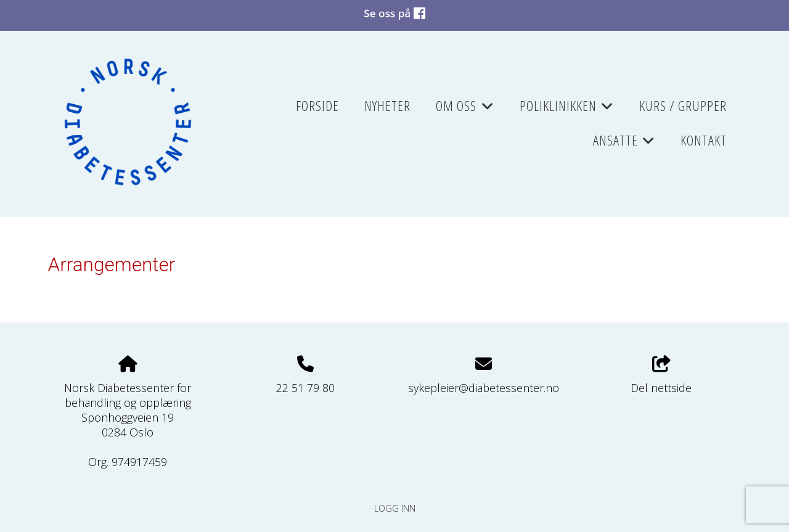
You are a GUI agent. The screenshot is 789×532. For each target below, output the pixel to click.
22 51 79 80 (305, 388)
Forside (317, 106)
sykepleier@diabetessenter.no (484, 388)
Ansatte (624, 144)
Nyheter (387, 106)
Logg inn (395, 508)
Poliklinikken (567, 110)
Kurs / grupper (683, 106)
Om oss (465, 110)
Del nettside (661, 376)
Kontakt (704, 140)
